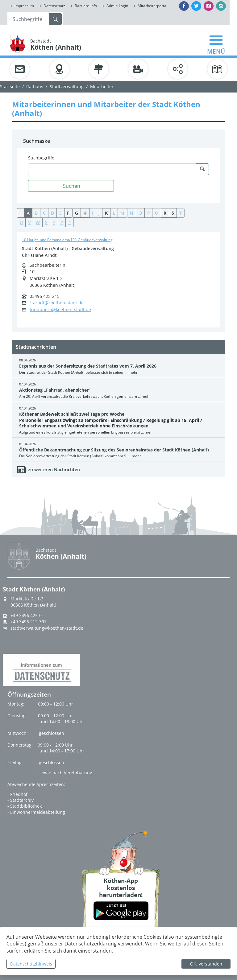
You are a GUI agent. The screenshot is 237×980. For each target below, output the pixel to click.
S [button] (173, 213)
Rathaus (35, 86)
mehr (133, 372)
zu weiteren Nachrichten (54, 469)
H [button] (85, 213)
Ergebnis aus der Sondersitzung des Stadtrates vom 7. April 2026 (88, 366)
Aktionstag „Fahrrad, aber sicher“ (55, 390)
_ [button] (21, 213)
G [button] (77, 213)
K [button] (106, 213)
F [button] (68, 213)
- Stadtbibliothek (25, 806)
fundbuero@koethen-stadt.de (60, 310)
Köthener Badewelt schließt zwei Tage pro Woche (72, 414)
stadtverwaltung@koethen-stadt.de (47, 628)
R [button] (165, 213)
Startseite (10, 86)
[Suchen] (71, 186)
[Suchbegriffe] (112, 169)
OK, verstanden (206, 964)
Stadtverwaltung (67, 86)
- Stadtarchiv (21, 800)
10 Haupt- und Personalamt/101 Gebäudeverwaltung (67, 240)
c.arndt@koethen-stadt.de (57, 303)
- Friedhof (17, 794)
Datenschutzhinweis (31, 964)
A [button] (28, 213)
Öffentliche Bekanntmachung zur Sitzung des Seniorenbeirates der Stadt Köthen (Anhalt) (114, 450)
